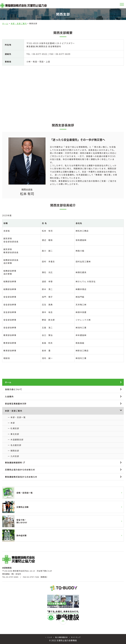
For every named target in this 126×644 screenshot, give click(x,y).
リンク (49, 637)
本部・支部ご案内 (19, 23)
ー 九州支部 (13, 456)
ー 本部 (11, 423)
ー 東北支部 (13, 434)
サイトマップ (75, 637)
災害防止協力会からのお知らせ (20, 470)
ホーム (5, 23)
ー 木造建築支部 (16, 440)
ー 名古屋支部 (14, 445)
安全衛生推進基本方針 (16, 404)
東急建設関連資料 (15, 463)
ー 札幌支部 (13, 428)
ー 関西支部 (13, 451)
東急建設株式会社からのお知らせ (21, 477)
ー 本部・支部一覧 (17, 417)
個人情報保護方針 (61, 637)
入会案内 (9, 396)
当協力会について (14, 389)
